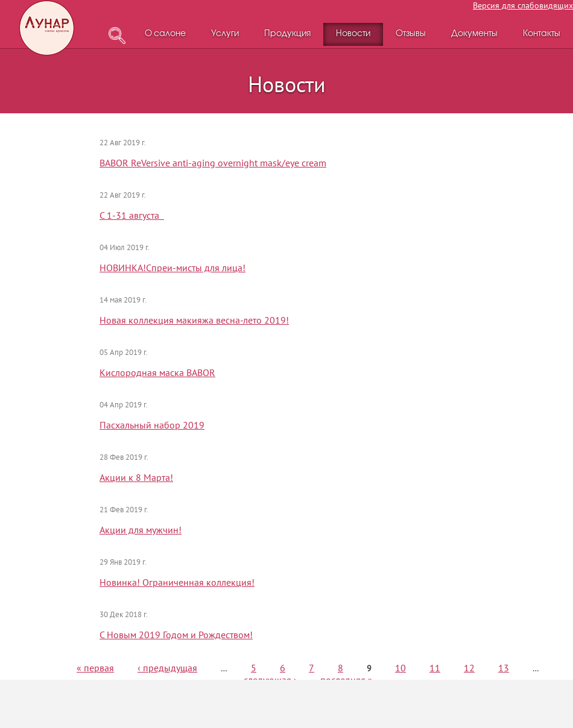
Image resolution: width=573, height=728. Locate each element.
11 (435, 668)
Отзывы (411, 34)
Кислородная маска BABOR (157, 372)
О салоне (165, 34)
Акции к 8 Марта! (136, 477)
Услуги (225, 34)
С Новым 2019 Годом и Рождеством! (176, 635)
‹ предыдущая (167, 668)
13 (504, 668)
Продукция (287, 34)
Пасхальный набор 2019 (152, 425)
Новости (353, 34)
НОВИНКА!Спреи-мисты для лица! (173, 268)
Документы (474, 34)
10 (400, 668)
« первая (95, 668)
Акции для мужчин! (141, 530)
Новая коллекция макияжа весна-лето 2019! (194, 320)
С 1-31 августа (132, 215)
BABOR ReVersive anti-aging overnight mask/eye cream (213, 163)
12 (469, 668)
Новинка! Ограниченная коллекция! (177, 582)
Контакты (542, 34)
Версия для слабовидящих (523, 5)
